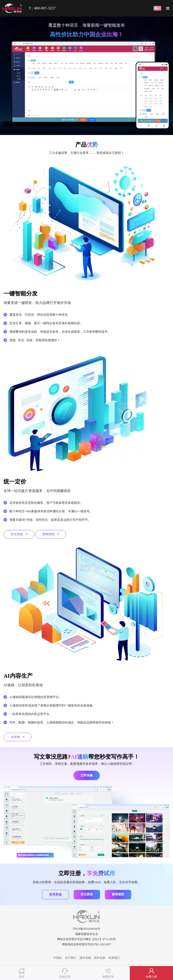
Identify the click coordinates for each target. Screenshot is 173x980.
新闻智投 (51, 534)
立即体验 (87, 775)
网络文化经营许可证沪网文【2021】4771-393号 (87, 939)
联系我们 (114, 958)
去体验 (18, 737)
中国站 (58, 958)
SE (86, 950)
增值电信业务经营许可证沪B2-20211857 (87, 944)
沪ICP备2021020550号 (86, 929)
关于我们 (71, 958)
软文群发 (19, 534)
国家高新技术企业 (87, 934)
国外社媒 (100, 958)
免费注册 (151, 977)
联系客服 (55, 894)
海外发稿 (85, 958)
